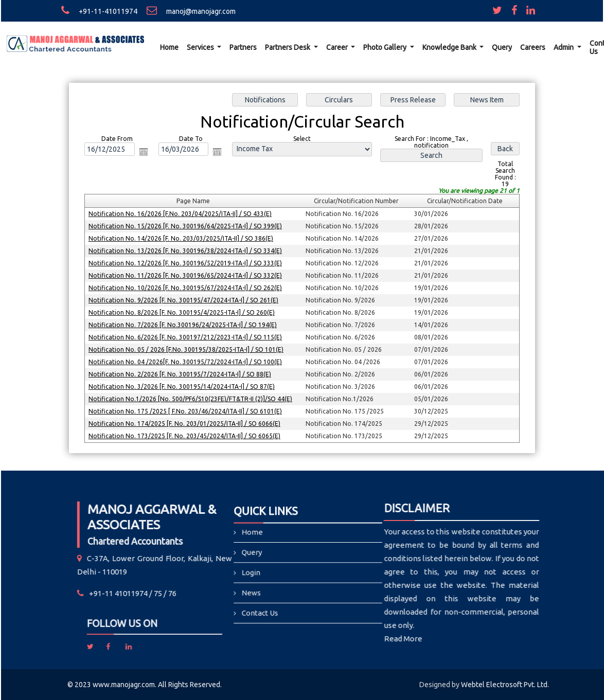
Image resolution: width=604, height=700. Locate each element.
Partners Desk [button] (288, 47)
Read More (328, 639)
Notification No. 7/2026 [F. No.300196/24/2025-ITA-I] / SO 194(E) (184, 324)
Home (169, 47)
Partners (243, 47)
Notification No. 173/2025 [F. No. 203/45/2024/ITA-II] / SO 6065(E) (186, 434)
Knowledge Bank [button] (450, 47)
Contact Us (276, 601)
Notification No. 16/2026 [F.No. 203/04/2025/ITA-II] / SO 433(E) (181, 214)
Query (502, 47)
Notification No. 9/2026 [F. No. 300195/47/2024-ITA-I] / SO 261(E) (185, 300)
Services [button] (201, 47)
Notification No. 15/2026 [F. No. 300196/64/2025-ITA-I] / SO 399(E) (186, 227)
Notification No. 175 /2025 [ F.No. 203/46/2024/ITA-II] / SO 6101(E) (186, 410)
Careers (533, 47)
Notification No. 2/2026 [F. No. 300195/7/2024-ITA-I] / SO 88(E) (181, 373)
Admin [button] (564, 47)
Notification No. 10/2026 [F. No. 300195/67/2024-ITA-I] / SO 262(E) (186, 288)
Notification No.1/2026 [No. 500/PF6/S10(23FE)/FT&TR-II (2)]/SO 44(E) (191, 398)
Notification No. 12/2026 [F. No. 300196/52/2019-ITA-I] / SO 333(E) (186, 263)
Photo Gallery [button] (386, 47)
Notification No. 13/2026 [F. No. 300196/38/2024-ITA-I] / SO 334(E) (186, 251)
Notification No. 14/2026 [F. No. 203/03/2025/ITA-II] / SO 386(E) (182, 239)
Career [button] (338, 47)
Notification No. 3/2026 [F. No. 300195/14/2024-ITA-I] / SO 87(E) (183, 385)
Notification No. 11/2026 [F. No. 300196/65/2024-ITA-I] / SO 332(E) (186, 275)
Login (270, 574)
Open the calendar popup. (145, 153)
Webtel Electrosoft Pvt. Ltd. (505, 685)
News (270, 588)
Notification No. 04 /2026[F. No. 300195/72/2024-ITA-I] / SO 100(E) (186, 361)
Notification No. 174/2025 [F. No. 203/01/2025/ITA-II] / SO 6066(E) (186, 422)
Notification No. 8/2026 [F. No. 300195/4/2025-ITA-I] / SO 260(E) (183, 312)
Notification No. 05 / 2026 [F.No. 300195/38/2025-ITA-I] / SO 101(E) (187, 349)
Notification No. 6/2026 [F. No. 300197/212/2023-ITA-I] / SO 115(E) (186, 337)
